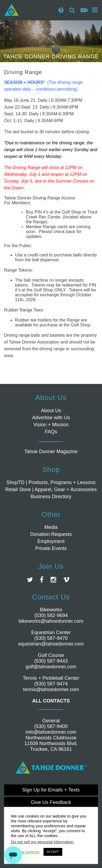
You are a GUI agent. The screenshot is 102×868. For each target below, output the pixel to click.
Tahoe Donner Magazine (51, 452)
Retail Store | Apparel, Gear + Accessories (51, 489)
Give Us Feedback (51, 802)
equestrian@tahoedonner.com (51, 644)
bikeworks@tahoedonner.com (51, 621)
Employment (51, 541)
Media (51, 527)
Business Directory (51, 497)
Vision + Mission (51, 425)
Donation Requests (51, 534)
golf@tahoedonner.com (51, 667)
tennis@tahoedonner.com (51, 689)
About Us (51, 411)
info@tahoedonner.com (51, 732)
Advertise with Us (51, 418)
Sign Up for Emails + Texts (51, 790)
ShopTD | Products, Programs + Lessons (51, 482)
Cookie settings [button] (26, 852)
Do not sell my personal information (42, 842)
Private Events (51, 548)
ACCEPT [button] (53, 852)
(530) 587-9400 (51, 726)
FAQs (51, 432)
